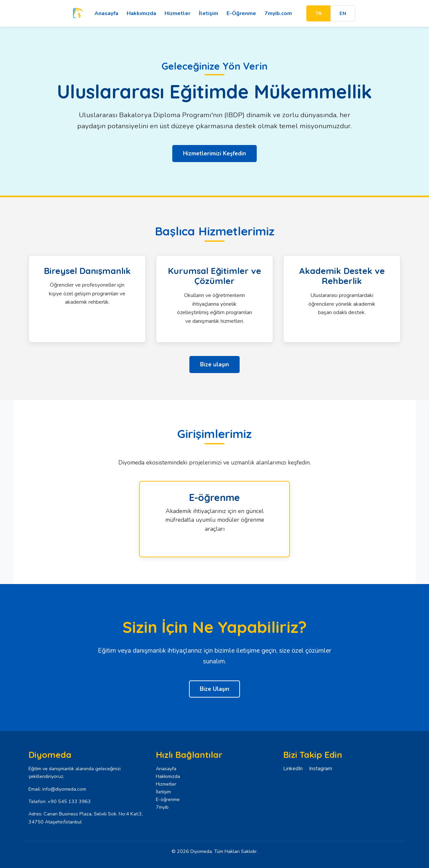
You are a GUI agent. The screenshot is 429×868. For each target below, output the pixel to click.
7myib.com (275, 13)
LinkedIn (293, 769)
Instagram (321, 769)
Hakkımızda (139, 13)
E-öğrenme (168, 799)
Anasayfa (104, 13)
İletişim (206, 13)
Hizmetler (175, 13)
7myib (162, 807)
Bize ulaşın (214, 365)
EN (344, 13)
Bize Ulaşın (214, 689)
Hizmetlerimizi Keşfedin (214, 154)
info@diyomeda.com (64, 789)
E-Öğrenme (239, 13)
